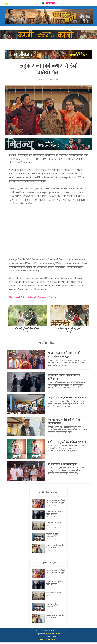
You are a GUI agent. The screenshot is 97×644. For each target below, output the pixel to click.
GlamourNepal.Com (53, 635)
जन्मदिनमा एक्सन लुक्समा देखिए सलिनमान (64, 377)
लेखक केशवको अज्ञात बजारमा (54, 526)
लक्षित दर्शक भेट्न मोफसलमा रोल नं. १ (67, 397)
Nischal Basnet (29, 297)
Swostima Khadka (47, 297)
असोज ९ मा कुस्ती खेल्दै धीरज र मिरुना (64, 444)
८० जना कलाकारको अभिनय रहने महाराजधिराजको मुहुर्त (65, 355)
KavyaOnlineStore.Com (48, 641)
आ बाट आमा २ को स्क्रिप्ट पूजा (63, 464)
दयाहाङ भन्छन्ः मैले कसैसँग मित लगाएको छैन (64, 422)
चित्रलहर (55, 80)
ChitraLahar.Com (55, 633)
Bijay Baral (15, 297)
